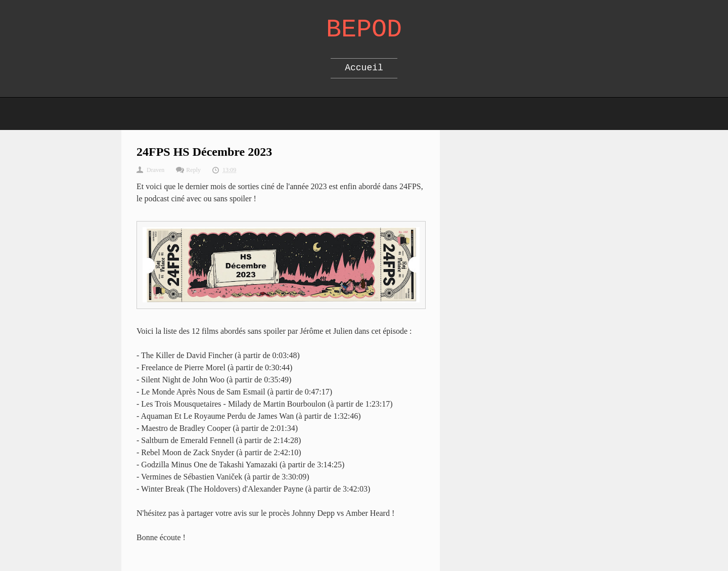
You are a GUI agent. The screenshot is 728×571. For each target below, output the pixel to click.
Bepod (364, 30)
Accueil (364, 68)
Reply (193, 170)
